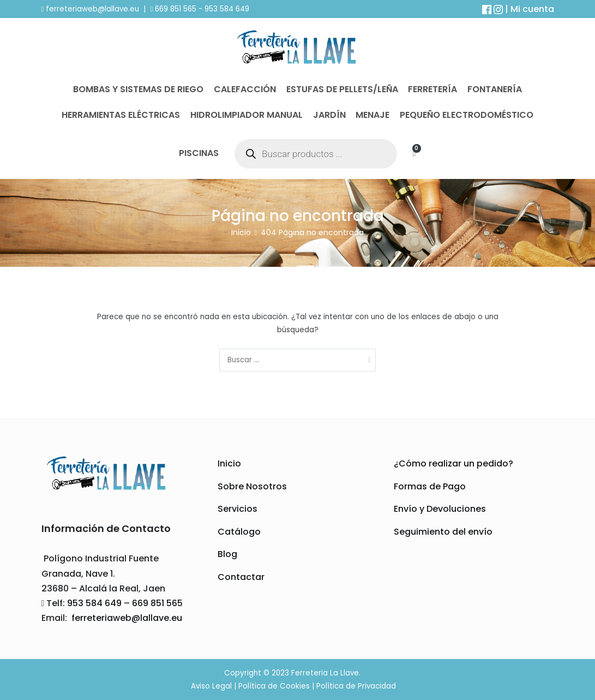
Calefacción (245, 89)
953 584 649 (227, 9)
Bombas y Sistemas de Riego (138, 89)
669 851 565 (175, 9)
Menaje (372, 115)
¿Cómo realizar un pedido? (453, 463)
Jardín (329, 115)
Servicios (238, 509)
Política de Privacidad (356, 686)
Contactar (241, 577)
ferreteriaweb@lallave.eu (92, 9)
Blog (227, 554)
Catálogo (239, 532)
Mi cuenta (532, 9)
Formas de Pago (430, 486)
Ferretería (432, 89)
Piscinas (199, 153)
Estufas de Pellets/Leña (342, 89)
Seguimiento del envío (443, 532)
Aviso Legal (211, 686)
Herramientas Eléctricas (121, 115)
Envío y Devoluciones (440, 509)
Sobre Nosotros (252, 486)
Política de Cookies (274, 686)
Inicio (229, 463)
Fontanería (495, 89)
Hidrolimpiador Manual (247, 115)
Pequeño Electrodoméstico (467, 115)
